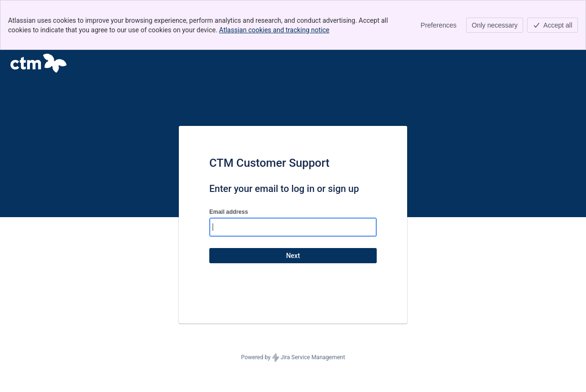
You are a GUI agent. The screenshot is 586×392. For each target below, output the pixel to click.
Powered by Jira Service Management (293, 358)
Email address (229, 212)
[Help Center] (39, 63)
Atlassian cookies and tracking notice (274, 30)
